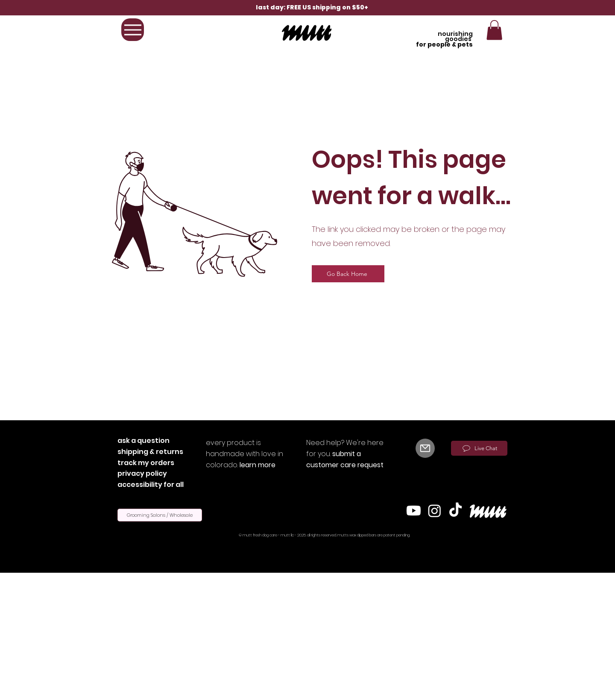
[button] (494, 30)
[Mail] (425, 448)
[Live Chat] (479, 448)
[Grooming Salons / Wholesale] (160, 515)
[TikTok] (455, 511)
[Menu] (133, 30)
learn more (258, 465)
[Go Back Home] (348, 274)
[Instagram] (435, 511)
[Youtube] (414, 511)
